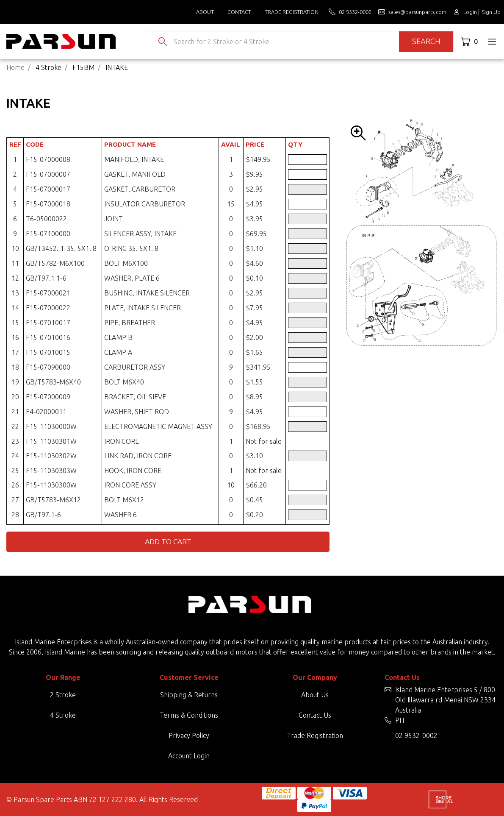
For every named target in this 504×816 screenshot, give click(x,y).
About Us (315, 695)
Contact (239, 12)
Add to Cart (168, 542)
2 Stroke (63, 695)
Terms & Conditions (189, 715)
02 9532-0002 (416, 735)
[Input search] (283, 42)
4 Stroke (63, 715)
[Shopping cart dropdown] (470, 42)
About (205, 12)
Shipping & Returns (189, 695)
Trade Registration (292, 12)
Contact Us (315, 715)
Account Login (189, 756)
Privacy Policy (189, 735)
